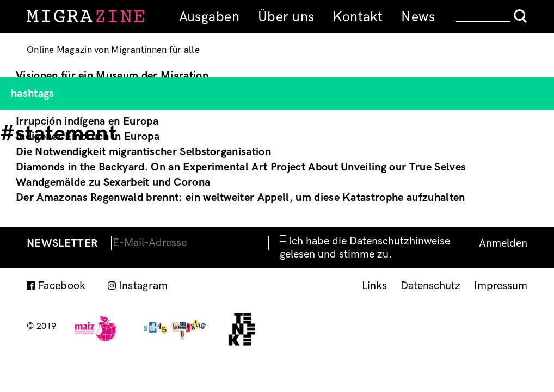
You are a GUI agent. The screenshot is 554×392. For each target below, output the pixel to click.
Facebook (62, 286)
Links (374, 286)
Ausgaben (209, 17)
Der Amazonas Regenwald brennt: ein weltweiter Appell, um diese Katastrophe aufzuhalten (241, 198)
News (418, 17)
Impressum (501, 286)
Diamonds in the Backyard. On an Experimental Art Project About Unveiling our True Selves (241, 167)
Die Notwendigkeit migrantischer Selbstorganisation (143, 152)
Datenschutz (430, 286)
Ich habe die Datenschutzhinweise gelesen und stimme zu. (365, 248)
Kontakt (358, 17)
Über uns (286, 17)
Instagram (143, 286)
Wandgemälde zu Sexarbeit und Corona (113, 182)
